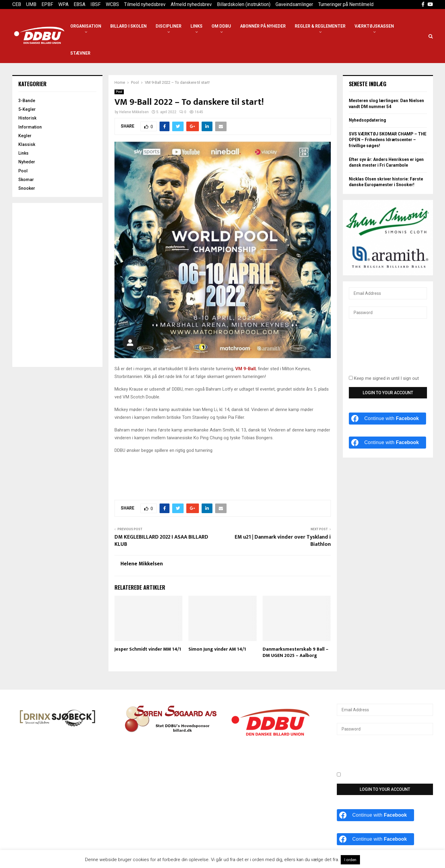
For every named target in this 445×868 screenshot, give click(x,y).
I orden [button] (350, 860)
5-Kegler (27, 109)
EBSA (79, 4)
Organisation (86, 26)
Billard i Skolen (128, 26)
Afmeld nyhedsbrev (191, 4)
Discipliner (169, 26)
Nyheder (27, 162)
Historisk (27, 118)
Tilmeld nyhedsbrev (145, 4)
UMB (31, 4)
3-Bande (27, 101)
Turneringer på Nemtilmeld (346, 4)
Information (30, 127)
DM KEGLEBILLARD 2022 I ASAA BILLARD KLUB (161, 541)
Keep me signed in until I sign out (384, 378)
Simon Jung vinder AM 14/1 (217, 649)
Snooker (27, 188)
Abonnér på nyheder (263, 26)
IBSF (96, 4)
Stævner (80, 53)
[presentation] (373, 350)
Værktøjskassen (374, 26)
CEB (17, 4)
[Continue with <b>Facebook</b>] (388, 419)
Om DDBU (221, 26)
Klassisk (27, 144)
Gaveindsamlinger (294, 4)
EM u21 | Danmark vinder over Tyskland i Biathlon (283, 541)
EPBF (47, 4)
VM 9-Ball (245, 369)
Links (197, 26)
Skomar (26, 180)
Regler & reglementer (320, 26)
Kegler (25, 136)
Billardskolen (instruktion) (244, 4)
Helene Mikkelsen (134, 112)
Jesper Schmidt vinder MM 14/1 (148, 649)
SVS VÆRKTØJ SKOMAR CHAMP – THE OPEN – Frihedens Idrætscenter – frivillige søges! (388, 140)
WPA (63, 4)
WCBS (112, 4)
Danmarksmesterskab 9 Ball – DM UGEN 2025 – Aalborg (296, 652)
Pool (119, 92)
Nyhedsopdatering (367, 120)
